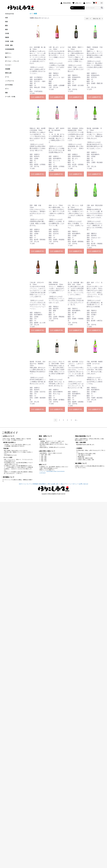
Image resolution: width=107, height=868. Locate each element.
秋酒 (6, 22)
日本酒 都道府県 (10, 49)
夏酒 (6, 26)
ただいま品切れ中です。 (38, 97)
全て (31, 14)
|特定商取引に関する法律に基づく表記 (51, 484)
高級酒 (7, 37)
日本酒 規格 (9, 45)
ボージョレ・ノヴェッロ (12, 61)
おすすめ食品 (9, 85)
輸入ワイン (8, 57)
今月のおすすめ (9, 14)
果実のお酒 (8, 73)
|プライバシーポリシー (71, 484)
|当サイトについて (25, 484)
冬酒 (6, 18)
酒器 (6, 93)
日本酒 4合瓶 (9, 41)
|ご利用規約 (35, 484)
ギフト (7, 89)
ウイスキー (8, 65)
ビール (7, 77)
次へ (76, 420)
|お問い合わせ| (83, 484)
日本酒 (7, 33)
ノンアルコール (9, 81)
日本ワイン (8, 53)
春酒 (6, 30)
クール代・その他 (10, 97)
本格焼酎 (8, 69)
